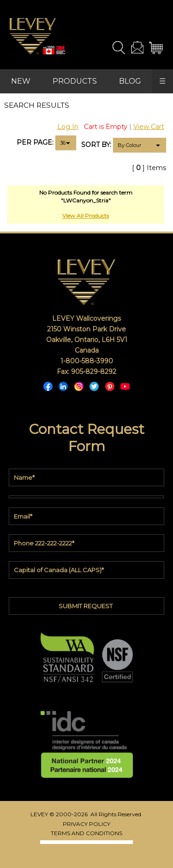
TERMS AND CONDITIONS (86, 833)
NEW (21, 81)
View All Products (86, 216)
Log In (68, 127)
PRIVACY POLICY (86, 824)
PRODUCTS (75, 81)
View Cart (149, 127)
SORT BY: (96, 145)
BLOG (130, 81)
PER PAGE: (35, 142)
